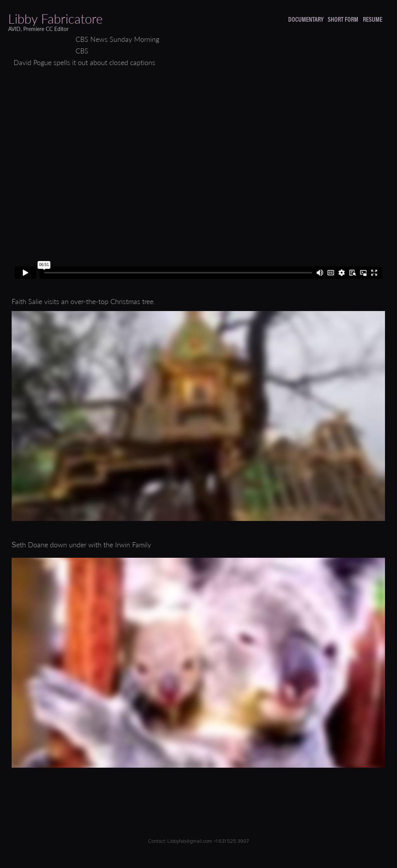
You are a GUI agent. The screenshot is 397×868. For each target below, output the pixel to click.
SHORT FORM (343, 19)
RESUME (373, 19)
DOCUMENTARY (306, 19)
